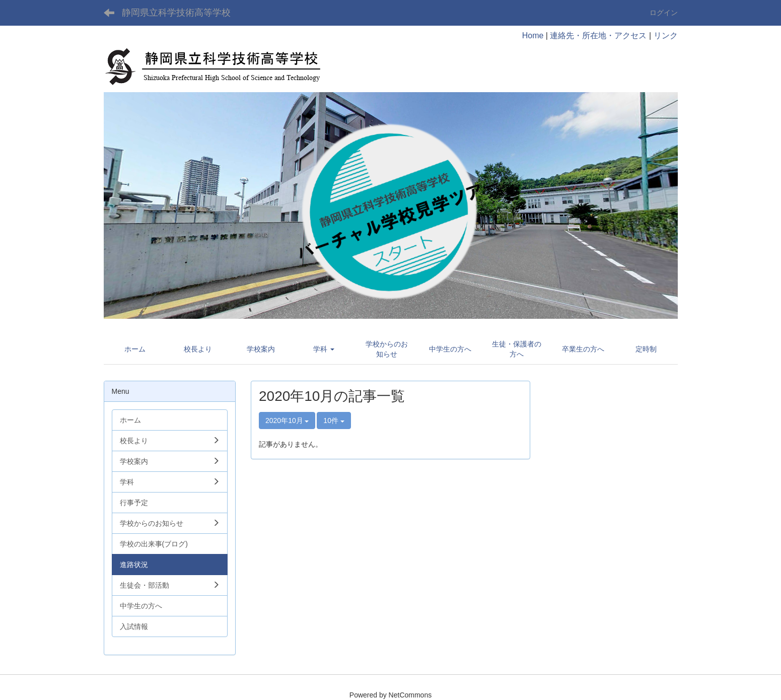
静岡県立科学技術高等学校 (176, 13)
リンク (666, 36)
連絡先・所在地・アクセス (598, 36)
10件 (334, 421)
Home (533, 36)
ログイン (664, 13)
